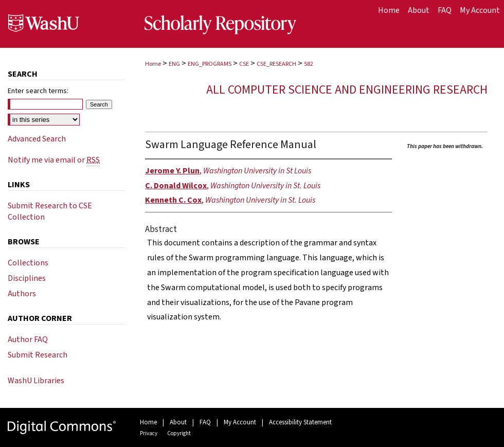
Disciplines (27, 278)
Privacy (149, 433)
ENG (174, 64)
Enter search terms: (38, 91)
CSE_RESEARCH (276, 64)
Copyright (179, 433)
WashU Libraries (36, 381)
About (178, 422)
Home (153, 64)
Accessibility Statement (300, 422)
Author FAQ (28, 339)
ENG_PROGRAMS (210, 64)
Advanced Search (37, 139)
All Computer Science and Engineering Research (347, 90)
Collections (28, 263)
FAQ (205, 422)
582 (309, 64)
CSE (244, 64)
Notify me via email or (54, 160)
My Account (240, 422)
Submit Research (38, 355)
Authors (22, 294)
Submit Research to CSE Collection (50, 211)
